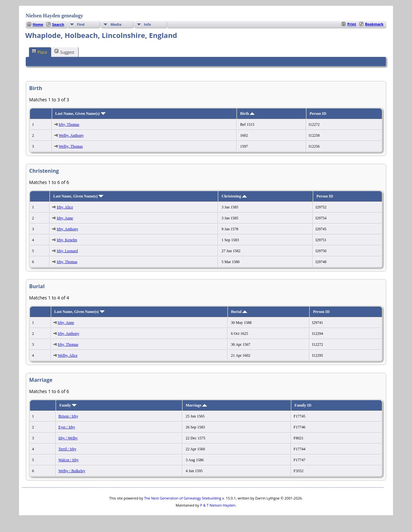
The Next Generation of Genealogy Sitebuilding (183, 498)
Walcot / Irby (68, 460)
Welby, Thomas (71, 146)
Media (116, 24)
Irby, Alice (65, 207)
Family (68, 405)
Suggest (64, 52)
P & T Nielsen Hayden (218, 505)
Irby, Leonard (67, 251)
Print (352, 24)
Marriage (197, 405)
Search (58, 24)
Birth (247, 114)
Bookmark (374, 24)
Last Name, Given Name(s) (80, 114)
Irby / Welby (68, 438)
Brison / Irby (68, 416)
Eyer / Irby (67, 427)
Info (147, 24)
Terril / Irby (67, 449)
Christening (234, 196)
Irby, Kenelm (67, 240)
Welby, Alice (68, 355)
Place (39, 52)
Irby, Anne (65, 218)
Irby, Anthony (67, 229)
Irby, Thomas (69, 124)
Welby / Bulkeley (72, 471)
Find (81, 24)
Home (38, 24)
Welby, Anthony (71, 135)
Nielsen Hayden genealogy (55, 16)
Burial (239, 312)
